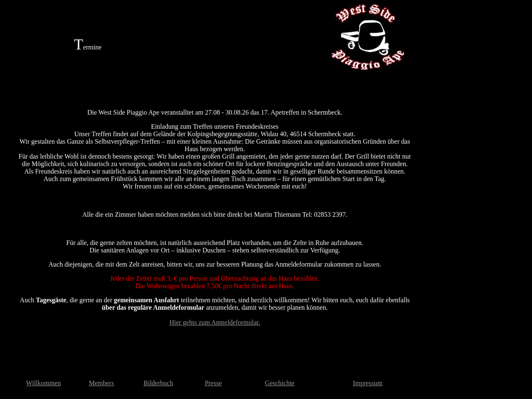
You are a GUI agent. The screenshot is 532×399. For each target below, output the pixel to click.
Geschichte (280, 383)
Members (101, 383)
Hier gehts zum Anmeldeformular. (215, 322)
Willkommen (44, 383)
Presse (213, 383)
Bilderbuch (158, 383)
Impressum (368, 383)
